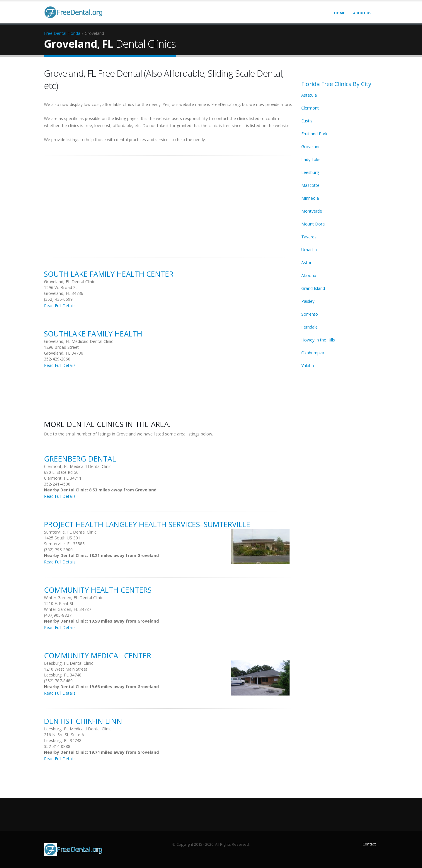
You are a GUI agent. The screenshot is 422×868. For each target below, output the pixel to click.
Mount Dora (313, 224)
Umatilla (309, 250)
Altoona (309, 275)
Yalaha (308, 366)
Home (340, 13)
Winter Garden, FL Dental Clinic (73, 598)
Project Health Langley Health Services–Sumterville (147, 524)
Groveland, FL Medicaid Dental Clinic (79, 341)
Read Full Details (60, 306)
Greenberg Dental (80, 459)
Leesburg (310, 172)
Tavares (309, 237)
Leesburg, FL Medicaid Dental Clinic (78, 729)
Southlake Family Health (93, 334)
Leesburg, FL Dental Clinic (69, 663)
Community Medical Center (98, 655)
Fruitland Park (314, 134)
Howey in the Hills (318, 340)
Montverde (312, 211)
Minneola (310, 198)
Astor (306, 263)
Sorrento (310, 314)
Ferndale (309, 327)
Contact (369, 844)
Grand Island (313, 288)
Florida (74, 33)
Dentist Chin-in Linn (83, 721)
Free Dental (55, 33)
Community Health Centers (98, 590)
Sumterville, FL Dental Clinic (70, 532)
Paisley (308, 301)
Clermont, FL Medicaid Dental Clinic (78, 466)
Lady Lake (311, 159)
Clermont (310, 108)
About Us (362, 13)
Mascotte (310, 185)
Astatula (309, 95)
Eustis (307, 121)
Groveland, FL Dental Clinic (69, 282)
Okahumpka (313, 353)
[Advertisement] (168, 203)
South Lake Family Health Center (109, 274)
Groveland (311, 147)
